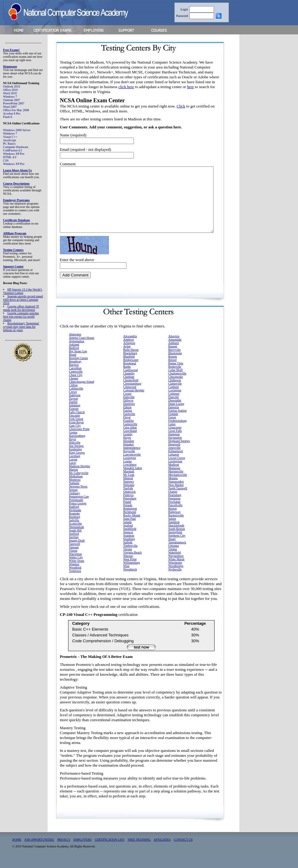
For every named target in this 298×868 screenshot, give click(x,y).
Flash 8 (8, 117)
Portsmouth (76, 508)
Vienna (172, 557)
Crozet (128, 402)
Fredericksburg (177, 429)
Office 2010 (10, 90)
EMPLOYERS (82, 848)
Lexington (130, 466)
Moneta (173, 486)
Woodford (75, 575)
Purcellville (175, 513)
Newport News (78, 494)
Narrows (129, 489)
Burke (127, 375)
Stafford (74, 542)
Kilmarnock (176, 459)
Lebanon (174, 462)
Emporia (173, 415)
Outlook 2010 (12, 86)
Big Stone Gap (78, 359)
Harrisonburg (77, 444)
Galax (172, 432)
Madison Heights (80, 474)
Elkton (128, 415)
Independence (132, 456)
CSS (6, 160)
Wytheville (175, 577)
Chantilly (129, 381)
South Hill (75, 538)
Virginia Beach (133, 560)
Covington (175, 398)
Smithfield (130, 537)
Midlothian (76, 484)
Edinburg (75, 413)
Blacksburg (130, 361)
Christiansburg (132, 391)
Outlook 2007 (12, 100)
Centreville (76, 379)
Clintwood (130, 395)
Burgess (74, 373)
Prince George (78, 511)
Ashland (74, 352)
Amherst (129, 348)
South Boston (176, 537)
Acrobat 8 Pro (12, 113)
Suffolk (128, 550)
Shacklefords (176, 533)
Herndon (129, 449)
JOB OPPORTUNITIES (39, 848)
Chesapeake (176, 385)
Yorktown (75, 579)
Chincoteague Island (82, 390)
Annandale (175, 348)
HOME (17, 848)
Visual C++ (10, 137)
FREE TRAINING (139, 848)
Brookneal (130, 371)
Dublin (73, 410)
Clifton (73, 393)
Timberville (131, 554)
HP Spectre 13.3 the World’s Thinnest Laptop (23, 291)
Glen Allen (130, 435)
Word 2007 (10, 107)
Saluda (128, 530)
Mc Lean (129, 483)
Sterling (74, 545)
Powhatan (174, 510)
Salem (172, 527)
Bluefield (129, 364)
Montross (75, 488)
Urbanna (173, 554)
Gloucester (175, 435)
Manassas (174, 476)
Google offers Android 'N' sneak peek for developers (21, 308)
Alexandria (130, 344)
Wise (126, 574)
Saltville (74, 528)
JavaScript (10, 140)
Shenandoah (77, 535)
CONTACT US (183, 848)
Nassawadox (176, 489)
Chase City (76, 383)
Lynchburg (130, 473)
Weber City (76, 565)
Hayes (127, 446)
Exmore (74, 417)
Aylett (127, 354)
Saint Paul (130, 527)
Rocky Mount (132, 523)
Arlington (129, 351)
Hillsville (75, 450)
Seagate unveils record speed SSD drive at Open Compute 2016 (23, 300)
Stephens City (177, 543)
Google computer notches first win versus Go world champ (21, 317)
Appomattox (77, 349)
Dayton (74, 407)
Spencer (128, 540)
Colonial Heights (134, 398)
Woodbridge (176, 574)
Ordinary (75, 501)
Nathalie (74, 491)
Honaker (129, 452)
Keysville (129, 459)
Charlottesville (177, 381)
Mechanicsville (178, 483)
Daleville (129, 405)
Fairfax (128, 418)
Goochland (130, 439)
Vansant (74, 555)
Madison (174, 473)
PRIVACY (64, 848)
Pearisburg (175, 503)
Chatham (129, 385)
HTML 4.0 (10, 157)
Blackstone (175, 361)
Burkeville (175, 375)
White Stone (77, 569)
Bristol (172, 368)
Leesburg (75, 464)
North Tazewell (178, 496)
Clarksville (175, 391)
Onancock (130, 500)
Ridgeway (174, 520)
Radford (74, 515)
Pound (127, 510)
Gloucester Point (79, 437)
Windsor (74, 572)
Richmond (130, 520)
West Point (130, 567)
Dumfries (129, 412)
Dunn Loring (176, 412)
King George (77, 461)
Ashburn (173, 351)
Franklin (129, 429)
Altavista (174, 344)
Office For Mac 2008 (16, 110)
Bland (73, 363)
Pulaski (128, 513)
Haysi (73, 447)
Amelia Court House (82, 346)
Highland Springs (179, 449)
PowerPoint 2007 (14, 103)
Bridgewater (131, 368)
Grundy (128, 442)
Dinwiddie (175, 408)
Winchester (175, 571)
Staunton (129, 543)
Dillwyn (128, 408)
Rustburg (75, 525)
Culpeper (174, 402)
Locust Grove (177, 466)
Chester (74, 386)
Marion (74, 477)
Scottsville (75, 532)
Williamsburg (132, 571)
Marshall (129, 479)
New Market (176, 493)
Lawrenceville (132, 462)
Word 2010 (10, 93)
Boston (172, 364)
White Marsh (176, 567)
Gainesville (130, 432)
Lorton (73, 467)
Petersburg (130, 506)
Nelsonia (129, 493)
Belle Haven (131, 358)
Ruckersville (176, 523)
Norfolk (128, 496)
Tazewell (75, 552)
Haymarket (175, 446)
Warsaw (128, 564)
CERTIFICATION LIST (109, 848)
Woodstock (130, 577)
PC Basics (9, 144)
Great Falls (175, 439)
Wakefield (174, 560)
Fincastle (75, 423)
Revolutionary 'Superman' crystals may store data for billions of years (21, 327)
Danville (173, 405)
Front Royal (76, 430)
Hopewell (174, 452)
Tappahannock (177, 550)
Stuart (172, 547)
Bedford (74, 356)
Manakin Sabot (133, 476)
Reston (172, 516)
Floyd (127, 425)
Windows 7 (10, 97)
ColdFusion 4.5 (13, 150)
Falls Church (77, 420)
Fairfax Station (177, 418)
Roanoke (75, 521)
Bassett (173, 354)
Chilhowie (175, 388)
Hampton (174, 442)
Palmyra (128, 503)
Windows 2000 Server (17, 130)
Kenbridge (75, 457)
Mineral (128, 486)
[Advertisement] (273, 133)
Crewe (73, 400)
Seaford (128, 533)
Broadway (75, 369)
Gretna (73, 440)
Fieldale (173, 422)
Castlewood (131, 378)
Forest (172, 425)
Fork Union (76, 427)
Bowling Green (78, 366)
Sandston (174, 530)
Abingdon (75, 342)
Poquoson (174, 506)
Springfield (175, 540)
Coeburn (173, 395)
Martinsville (176, 479)
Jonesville (174, 456)
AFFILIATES (162, 848)
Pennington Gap (79, 504)
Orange (173, 500)
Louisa (128, 469)
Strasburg (129, 547)
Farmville (129, 422)
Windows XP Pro (14, 154)
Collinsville (76, 396)
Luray (73, 471)
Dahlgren (75, 403)
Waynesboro (176, 564)
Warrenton (75, 562)
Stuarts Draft (77, 548)
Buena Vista (176, 371)
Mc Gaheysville (79, 481)
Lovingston (175, 469)
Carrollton (75, 376)
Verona (128, 557)
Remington (130, 516)
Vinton (73, 559)
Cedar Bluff (175, 378)
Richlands (75, 518)
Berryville (174, 358)
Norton (73, 498)
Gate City (75, 434)
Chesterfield (131, 388)
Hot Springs (76, 454)
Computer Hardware (16, 147)
